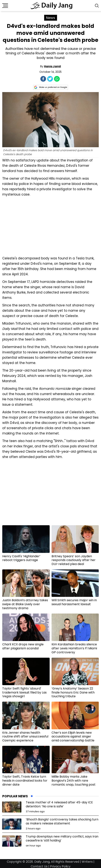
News (51, 18)
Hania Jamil (52, 66)
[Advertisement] (51, 226)
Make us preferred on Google (51, 87)
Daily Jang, (42, 862)
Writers (87, 862)
